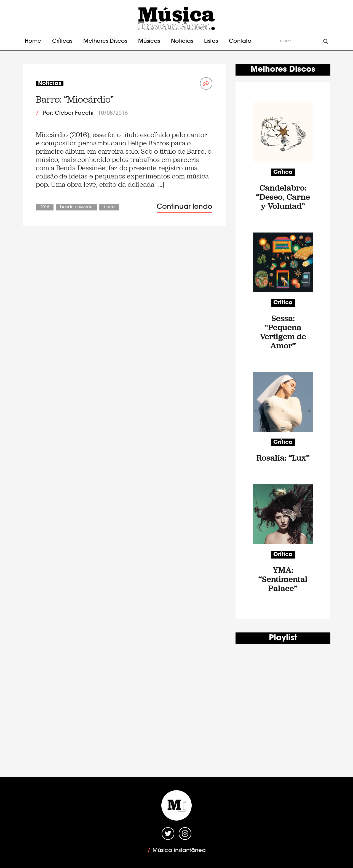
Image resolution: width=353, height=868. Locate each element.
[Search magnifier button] (326, 41)
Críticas (62, 41)
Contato (240, 41)
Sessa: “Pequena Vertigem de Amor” (283, 332)
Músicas (149, 41)
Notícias (182, 41)
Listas (211, 41)
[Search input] (300, 41)
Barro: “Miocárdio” (75, 99)
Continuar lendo (184, 207)
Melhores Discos (105, 41)
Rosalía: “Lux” (283, 458)
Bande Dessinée (76, 207)
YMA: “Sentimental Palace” (283, 579)
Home (33, 41)
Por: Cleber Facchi (68, 113)
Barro (109, 207)
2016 (45, 207)
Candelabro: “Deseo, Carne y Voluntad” (283, 197)
